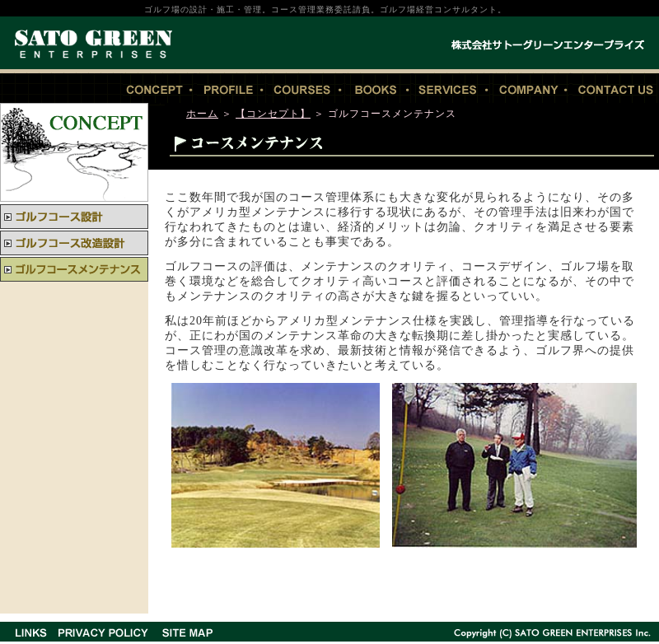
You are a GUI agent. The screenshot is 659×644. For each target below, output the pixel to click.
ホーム (202, 114)
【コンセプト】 (273, 114)
